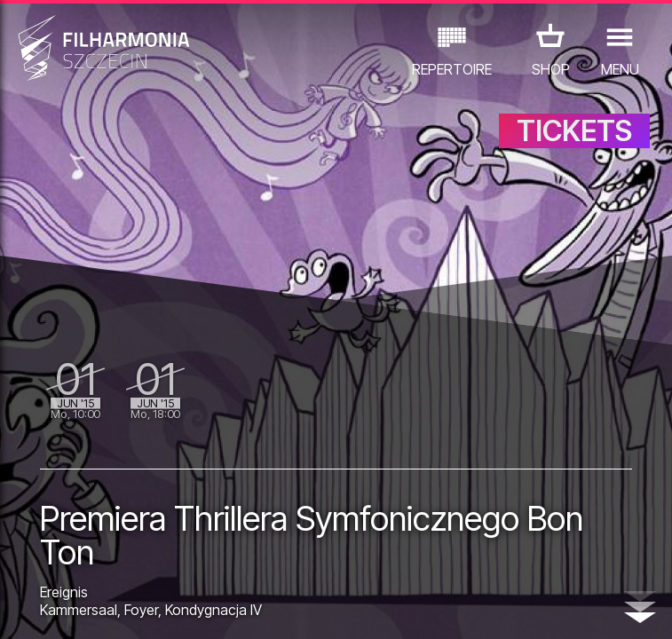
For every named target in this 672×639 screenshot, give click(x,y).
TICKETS (574, 131)
